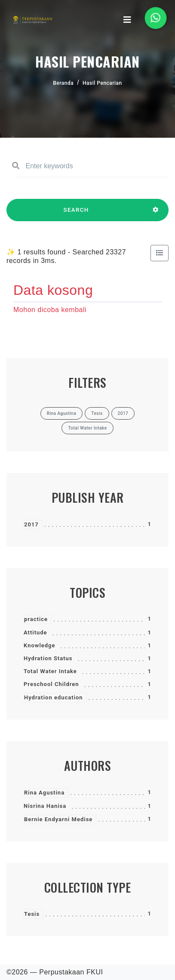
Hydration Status (48, 658)
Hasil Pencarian (102, 83)
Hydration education (54, 697)
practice (36, 619)
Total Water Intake (50, 671)
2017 (31, 524)
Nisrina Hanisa (45, 806)
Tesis (32, 914)
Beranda (63, 83)
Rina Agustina (44, 793)
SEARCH (76, 214)
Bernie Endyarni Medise (58, 819)
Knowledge (39, 645)
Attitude (35, 632)
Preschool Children (51, 684)
